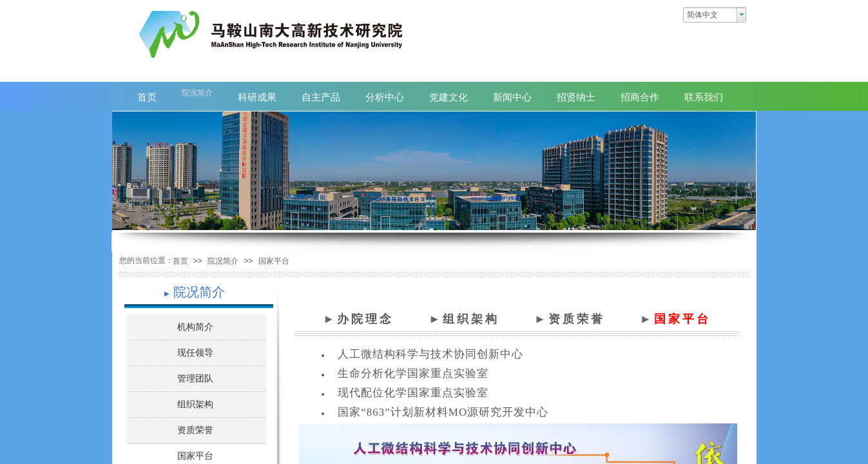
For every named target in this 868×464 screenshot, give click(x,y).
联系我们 (704, 97)
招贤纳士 (576, 97)
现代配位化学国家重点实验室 (413, 393)
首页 (180, 261)
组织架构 (471, 319)
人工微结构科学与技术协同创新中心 (430, 354)
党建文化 (448, 97)
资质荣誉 (577, 319)
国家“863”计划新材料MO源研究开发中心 (443, 412)
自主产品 (321, 97)
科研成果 (257, 97)
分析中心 (385, 97)
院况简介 (223, 261)
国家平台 (274, 261)
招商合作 (640, 97)
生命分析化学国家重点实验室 (413, 373)
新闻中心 (512, 97)
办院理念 (365, 319)
